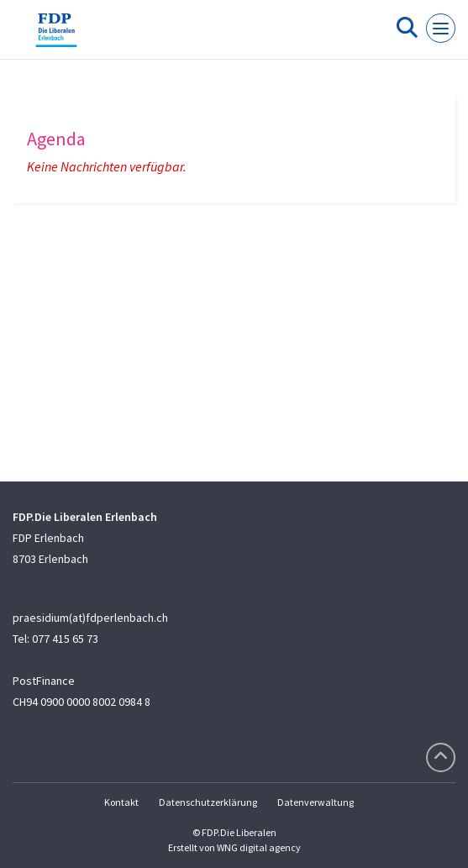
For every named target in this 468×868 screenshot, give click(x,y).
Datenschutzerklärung (208, 802)
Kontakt (121, 802)
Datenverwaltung (316, 802)
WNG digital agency (259, 847)
